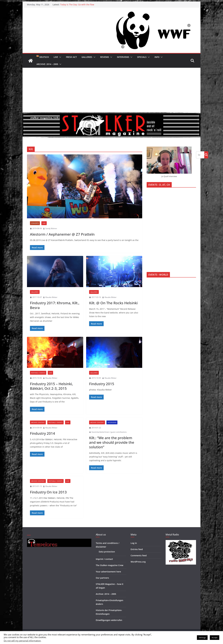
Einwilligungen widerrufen (109, 620)
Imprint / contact (104, 559)
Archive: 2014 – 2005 (47, 64)
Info (157, 57)
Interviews (123, 57)
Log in (134, 543)
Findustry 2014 (42, 433)
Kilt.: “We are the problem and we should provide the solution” (112, 442)
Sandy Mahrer (51, 228)
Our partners (102, 578)
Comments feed (139, 555)
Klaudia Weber (51, 297)
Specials (142, 57)
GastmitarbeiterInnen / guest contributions (109, 432)
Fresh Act (71, 57)
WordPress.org (138, 562)
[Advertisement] (111, 90)
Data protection (107, 552)
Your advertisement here (108, 572)
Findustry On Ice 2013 (48, 492)
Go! (206, 155)
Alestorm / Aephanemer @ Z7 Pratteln (62, 234)
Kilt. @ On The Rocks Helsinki (113, 303)
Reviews (105, 57)
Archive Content (38, 422)
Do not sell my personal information (22, 641)
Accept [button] (215, 637)
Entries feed (137, 549)
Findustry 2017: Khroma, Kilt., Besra (55, 305)
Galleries (87, 57)
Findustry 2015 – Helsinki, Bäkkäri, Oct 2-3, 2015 (51, 386)
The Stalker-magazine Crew (109, 565)
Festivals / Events (38, 373)
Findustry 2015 (102, 384)
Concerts (35, 223)
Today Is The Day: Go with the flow (77, 5)
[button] (60, 57)
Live (56, 57)
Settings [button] (202, 637)
